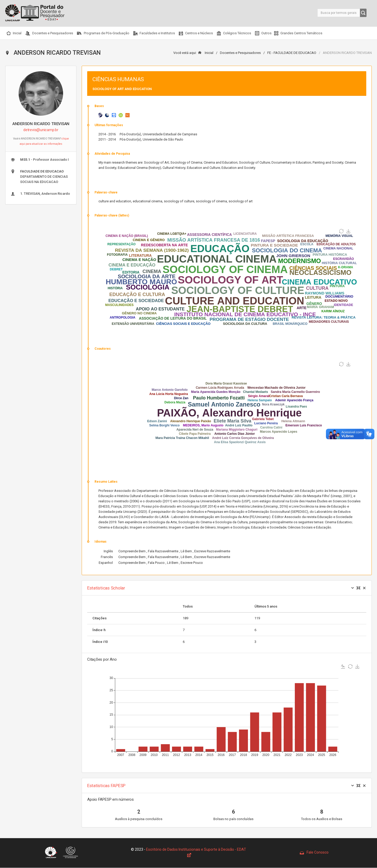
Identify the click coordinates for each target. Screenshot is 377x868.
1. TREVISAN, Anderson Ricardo (40, 194)
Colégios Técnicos (234, 33)
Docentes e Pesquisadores (49, 33)
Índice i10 (100, 642)
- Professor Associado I (40, 160)
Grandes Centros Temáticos (298, 33)
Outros (263, 33)
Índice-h (99, 630)
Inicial (14, 33)
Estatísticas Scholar (106, 588)
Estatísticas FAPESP (106, 786)
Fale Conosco (314, 852)
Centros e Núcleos (196, 33)
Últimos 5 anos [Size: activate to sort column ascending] (266, 606)
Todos (188, 606)
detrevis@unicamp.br (41, 130)
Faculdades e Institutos (154, 33)
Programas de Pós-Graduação (103, 33)
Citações (99, 618)
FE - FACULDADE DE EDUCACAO (292, 53)
